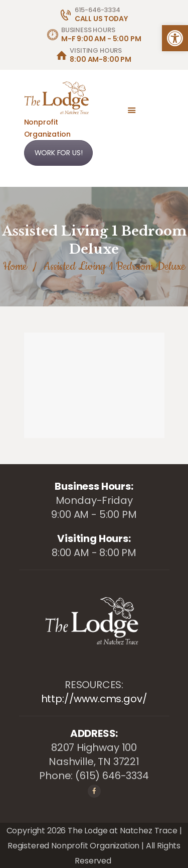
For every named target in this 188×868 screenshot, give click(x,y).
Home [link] (15, 266)
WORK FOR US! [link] (59, 153)
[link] (175, 38)
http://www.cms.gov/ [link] (94, 699)
